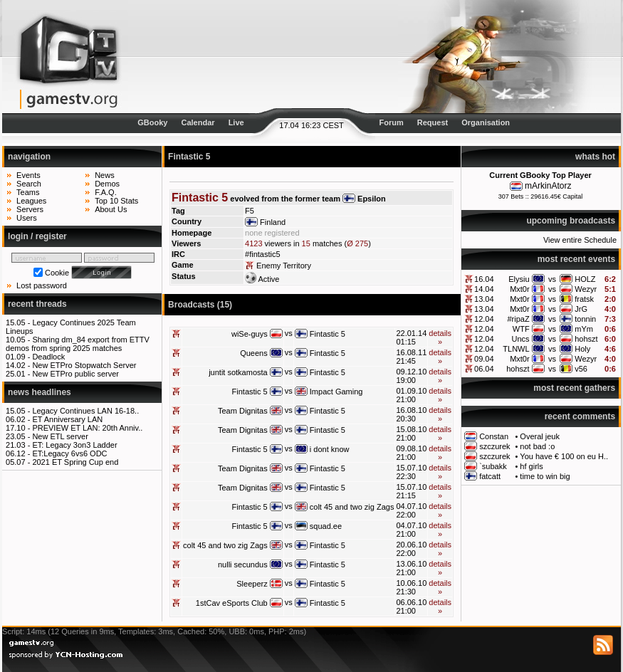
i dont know (330, 449)
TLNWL (516, 349)
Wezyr (586, 289)
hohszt (586, 339)
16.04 (484, 279)
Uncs (521, 339)
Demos (107, 184)
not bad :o (537, 446)
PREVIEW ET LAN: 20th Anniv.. (87, 428)
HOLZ (585, 279)
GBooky (152, 122)
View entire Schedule (580, 240)
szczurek (494, 446)
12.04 (484, 319)
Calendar (198, 122)
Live (236, 122)
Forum (391, 122)
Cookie (57, 273)
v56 (581, 369)
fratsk (584, 299)
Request (433, 122)
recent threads (37, 304)
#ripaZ (518, 319)
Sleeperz (252, 584)
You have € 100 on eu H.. (564, 456)
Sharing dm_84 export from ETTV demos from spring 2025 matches (78, 344)
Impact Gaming (336, 392)
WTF (521, 329)
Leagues (31, 201)
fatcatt (490, 476)
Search (29, 184)
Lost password (42, 285)
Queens (254, 353)
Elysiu (519, 279)
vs (552, 279)
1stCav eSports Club (232, 603)
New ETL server (60, 436)
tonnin (585, 319)
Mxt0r (520, 289)
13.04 (484, 299)
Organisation (486, 122)
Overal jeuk (540, 436)
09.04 (484, 359)
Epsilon (372, 199)
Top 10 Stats (116, 201)
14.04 (484, 289)
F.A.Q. (106, 192)
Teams (28, 192)
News (105, 175)
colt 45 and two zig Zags (352, 507)
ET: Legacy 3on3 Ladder (74, 445)
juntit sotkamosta (238, 372)
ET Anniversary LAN (67, 419)
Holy (582, 349)
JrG (581, 309)
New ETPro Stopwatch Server (84, 365)
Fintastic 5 (328, 334)
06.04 (484, 369)
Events (28, 175)
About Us (111, 209)
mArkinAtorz (548, 186)
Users (27, 218)
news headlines (40, 392)
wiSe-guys (250, 334)
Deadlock (48, 357)
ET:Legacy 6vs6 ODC (69, 453)
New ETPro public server (75, 374)
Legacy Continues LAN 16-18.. (85, 411)
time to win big (545, 476)
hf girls (531, 466)
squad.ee (326, 526)
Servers (30, 209)
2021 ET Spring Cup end (75, 462)
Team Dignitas (243, 411)
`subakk (493, 466)
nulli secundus (243, 565)
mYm (584, 329)
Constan (494, 436)
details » (440, 337)
